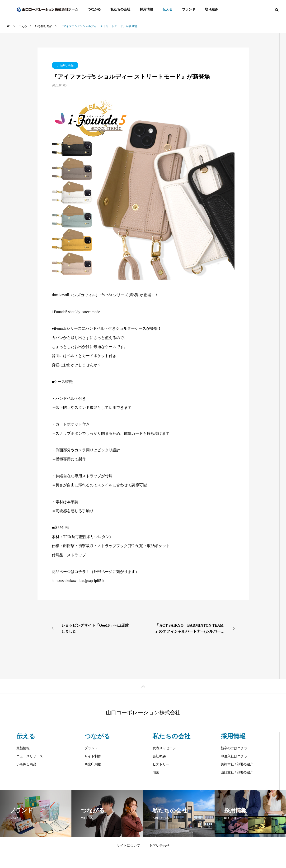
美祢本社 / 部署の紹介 (237, 764)
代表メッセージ (164, 748)
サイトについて (128, 846)
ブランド (189, 9)
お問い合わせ (159, 846)
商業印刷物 (93, 764)
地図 (156, 772)
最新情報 (23, 748)
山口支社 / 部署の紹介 (237, 772)
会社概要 (159, 756)
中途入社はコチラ (234, 756)
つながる (94, 9)
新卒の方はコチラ (234, 748)
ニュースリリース (30, 756)
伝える (168, 9)
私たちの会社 (120, 9)
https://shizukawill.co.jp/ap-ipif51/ (78, 581)
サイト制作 (93, 756)
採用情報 (146, 9)
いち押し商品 (65, 65)
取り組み (211, 9)
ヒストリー (161, 764)
